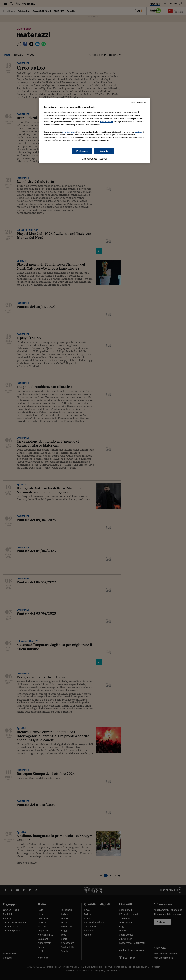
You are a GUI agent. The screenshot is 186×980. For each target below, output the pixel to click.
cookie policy (106, 122)
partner (138, 132)
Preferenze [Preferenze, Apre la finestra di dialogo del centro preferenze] (82, 151)
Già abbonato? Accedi (94, 159)
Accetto (104, 151)
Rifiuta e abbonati (138, 103)
